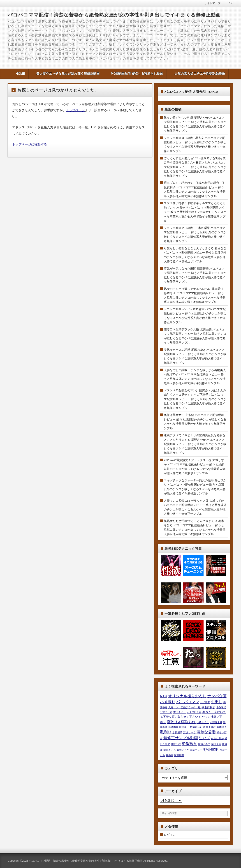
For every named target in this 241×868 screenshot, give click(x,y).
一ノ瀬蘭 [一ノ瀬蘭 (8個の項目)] (205, 702)
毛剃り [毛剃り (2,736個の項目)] (166, 732)
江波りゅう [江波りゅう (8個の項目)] (189, 732)
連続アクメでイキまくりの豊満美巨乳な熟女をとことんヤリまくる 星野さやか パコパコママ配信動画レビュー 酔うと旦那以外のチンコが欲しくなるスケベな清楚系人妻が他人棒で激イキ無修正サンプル (195, 444)
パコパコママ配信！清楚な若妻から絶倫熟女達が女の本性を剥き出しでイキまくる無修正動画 (114, 15)
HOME (20, 74)
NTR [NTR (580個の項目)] (164, 696)
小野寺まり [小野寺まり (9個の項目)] (216, 722)
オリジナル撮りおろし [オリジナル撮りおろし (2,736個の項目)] (187, 696)
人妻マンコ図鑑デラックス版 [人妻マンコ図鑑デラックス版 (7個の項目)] (184, 707)
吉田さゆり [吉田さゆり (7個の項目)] (180, 712)
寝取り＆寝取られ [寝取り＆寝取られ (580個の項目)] (181, 722)
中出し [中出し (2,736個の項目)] (217, 702)
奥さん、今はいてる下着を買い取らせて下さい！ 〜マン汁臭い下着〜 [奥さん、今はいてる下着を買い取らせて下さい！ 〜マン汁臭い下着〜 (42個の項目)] (193, 717)
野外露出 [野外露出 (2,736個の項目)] (211, 750)
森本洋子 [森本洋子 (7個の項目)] (222, 727)
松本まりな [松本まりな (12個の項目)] (210, 727)
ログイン (170, 835)
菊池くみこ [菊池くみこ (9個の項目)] (204, 744)
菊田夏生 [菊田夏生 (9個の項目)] (216, 744)
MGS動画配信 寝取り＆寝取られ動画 (137, 74)
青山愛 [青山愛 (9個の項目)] (170, 755)
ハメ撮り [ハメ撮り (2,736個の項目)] (168, 702)
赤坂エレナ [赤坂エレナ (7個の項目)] (196, 750)
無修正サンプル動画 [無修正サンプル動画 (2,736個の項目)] (181, 738)
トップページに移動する (30, 144)
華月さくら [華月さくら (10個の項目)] (170, 750)
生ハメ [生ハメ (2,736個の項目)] (205, 738)
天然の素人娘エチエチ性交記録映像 (200, 74)
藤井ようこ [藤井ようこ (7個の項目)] (183, 750)
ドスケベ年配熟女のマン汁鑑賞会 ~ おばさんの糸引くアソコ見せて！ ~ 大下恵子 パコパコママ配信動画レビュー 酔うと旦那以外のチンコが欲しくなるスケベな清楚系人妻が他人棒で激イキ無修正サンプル (195, 399)
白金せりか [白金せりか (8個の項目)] (217, 738)
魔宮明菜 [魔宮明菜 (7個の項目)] (179, 755)
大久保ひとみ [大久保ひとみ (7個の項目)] (194, 712)
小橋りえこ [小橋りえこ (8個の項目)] (203, 722)
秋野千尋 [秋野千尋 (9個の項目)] (176, 744)
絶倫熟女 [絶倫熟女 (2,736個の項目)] (189, 744)
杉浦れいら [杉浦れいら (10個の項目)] (196, 727)
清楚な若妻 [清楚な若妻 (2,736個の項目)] (206, 732)
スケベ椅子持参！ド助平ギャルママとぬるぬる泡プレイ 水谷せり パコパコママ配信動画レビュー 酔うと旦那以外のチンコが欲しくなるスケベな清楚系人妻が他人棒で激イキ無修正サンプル (195, 212)
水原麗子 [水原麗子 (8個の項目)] (177, 732)
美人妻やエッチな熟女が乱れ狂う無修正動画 (68, 74)
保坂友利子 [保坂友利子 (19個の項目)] (208, 707)
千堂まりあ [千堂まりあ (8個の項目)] (166, 712)
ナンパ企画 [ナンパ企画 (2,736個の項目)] (217, 696)
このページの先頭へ (232, 859)
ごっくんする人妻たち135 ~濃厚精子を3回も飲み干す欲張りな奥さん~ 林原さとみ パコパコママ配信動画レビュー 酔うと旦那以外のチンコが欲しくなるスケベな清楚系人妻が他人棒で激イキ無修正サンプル (195, 167)
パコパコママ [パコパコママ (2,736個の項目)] (188, 702)
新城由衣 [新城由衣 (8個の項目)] (173, 727)
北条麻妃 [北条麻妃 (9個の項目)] (221, 707)
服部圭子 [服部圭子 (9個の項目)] (184, 727)
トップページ (75, 110)
